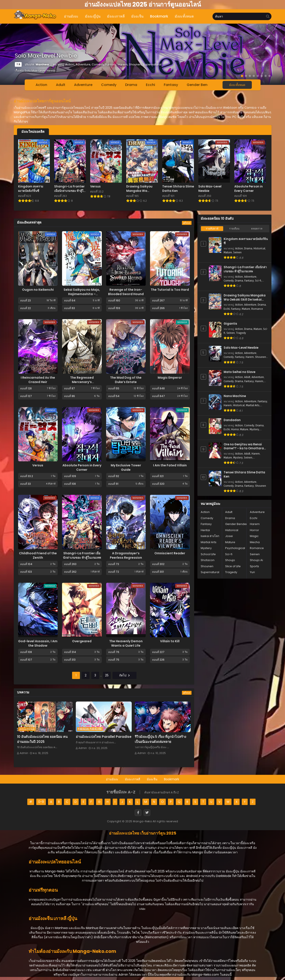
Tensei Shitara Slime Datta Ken (244, 475)
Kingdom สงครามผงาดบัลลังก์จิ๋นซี (246, 241)
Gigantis (230, 324)
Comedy (109, 85)
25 (107, 675)
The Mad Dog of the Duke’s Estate (126, 380)
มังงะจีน (152, 779)
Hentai (205, 530)
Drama (131, 85)
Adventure (83, 85)
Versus (38, 465)
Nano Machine (235, 396)
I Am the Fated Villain (170, 465)
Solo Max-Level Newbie (241, 348)
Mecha (255, 542)
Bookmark (172, 779)
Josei (229, 536)
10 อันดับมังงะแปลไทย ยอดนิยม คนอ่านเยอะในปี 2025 (42, 739)
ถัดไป (124, 675)
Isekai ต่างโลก (210, 536)
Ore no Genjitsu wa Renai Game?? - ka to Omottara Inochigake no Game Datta (245, 447)
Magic (254, 536)
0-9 (41, 802)
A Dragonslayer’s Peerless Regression (126, 555)
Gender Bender (200, 85)
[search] (268, 17)
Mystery (254, 429)
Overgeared (82, 641)
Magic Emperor (170, 378)
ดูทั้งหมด (187, 223)
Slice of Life (233, 566)
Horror (235, 429)
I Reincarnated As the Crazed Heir (38, 380)
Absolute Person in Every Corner (82, 467)
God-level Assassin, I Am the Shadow (38, 643)
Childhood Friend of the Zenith (38, 555)
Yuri (252, 572)
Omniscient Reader (170, 553)
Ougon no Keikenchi (38, 290)
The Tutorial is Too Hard (170, 290)
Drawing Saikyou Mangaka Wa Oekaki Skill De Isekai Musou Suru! (245, 298)
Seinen (237, 252)
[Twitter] (147, 813)
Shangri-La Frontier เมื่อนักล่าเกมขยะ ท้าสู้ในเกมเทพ (82, 555)
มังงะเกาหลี (133, 779)
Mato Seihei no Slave (239, 372)
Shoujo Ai (256, 560)
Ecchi (150, 85)
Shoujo (230, 560)
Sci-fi (258, 281)
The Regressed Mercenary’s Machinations (82, 382)
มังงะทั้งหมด (237, 85)
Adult (61, 85)
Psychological (235, 548)
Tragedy (241, 333)
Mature (228, 252)
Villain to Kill (170, 641)
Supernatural (210, 572)
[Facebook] (138, 813)
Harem (250, 357)
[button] (242, 76)
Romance (257, 309)
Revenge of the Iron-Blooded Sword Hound (126, 292)
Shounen (261, 357)
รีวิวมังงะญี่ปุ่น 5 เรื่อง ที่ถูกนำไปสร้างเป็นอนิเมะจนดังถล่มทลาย (160, 739)
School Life (208, 554)
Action (41, 85)
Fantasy (171, 85)
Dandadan (232, 420)
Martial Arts (253, 405)
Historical (259, 248)
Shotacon (208, 560)
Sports (254, 566)
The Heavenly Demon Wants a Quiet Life (126, 643)
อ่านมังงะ (112, 779)
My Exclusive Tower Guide (126, 467)
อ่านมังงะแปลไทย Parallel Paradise (104, 737)
